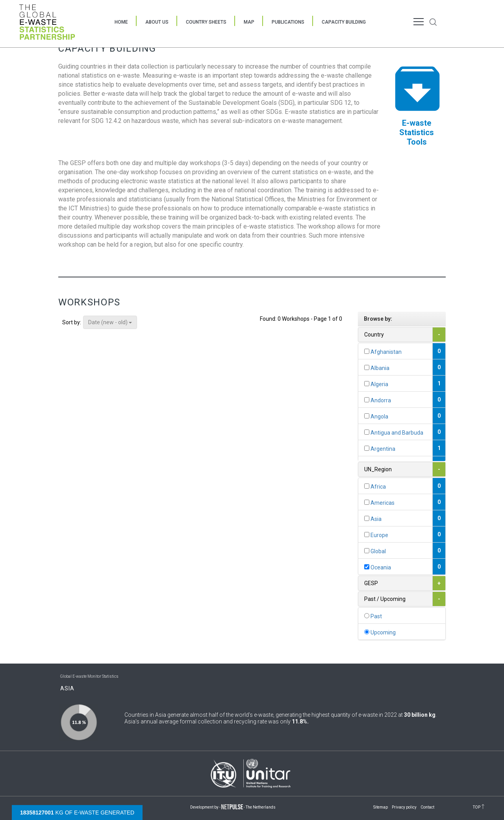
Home (121, 22)
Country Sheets (206, 22)
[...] (367, 351)
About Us (157, 22)
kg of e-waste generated (77, 813)
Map (249, 22)
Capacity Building (344, 22)
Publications (288, 22)
